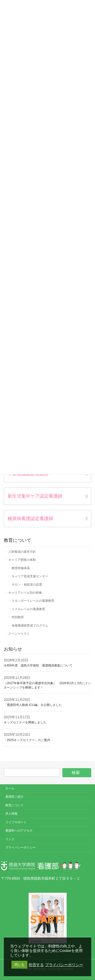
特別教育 (18, 617)
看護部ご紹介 (14, 797)
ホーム (10, 788)
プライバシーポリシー (21, 848)
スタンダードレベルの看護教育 (33, 601)
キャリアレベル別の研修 (25, 593)
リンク (10, 839)
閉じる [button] (19, 965)
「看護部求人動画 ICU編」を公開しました (33, 705)
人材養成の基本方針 (22, 552)
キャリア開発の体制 (22, 560)
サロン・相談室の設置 (27, 585)
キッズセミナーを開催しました (25, 722)
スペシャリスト (19, 634)
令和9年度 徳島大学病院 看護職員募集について (38, 665)
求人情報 (11, 814)
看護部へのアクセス (19, 831)
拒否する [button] (36, 965)
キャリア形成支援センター (30, 576)
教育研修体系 (21, 568)
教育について (14, 805)
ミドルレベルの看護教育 (28, 609)
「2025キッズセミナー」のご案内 (27, 740)
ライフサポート (16, 822)
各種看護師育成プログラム (30, 626)
